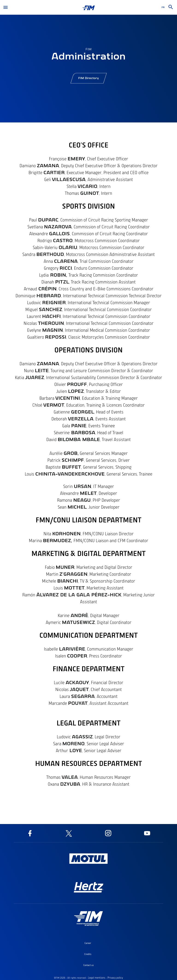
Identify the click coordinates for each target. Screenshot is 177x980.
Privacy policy (115, 978)
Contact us (88, 965)
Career (88, 943)
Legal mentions (97, 978)
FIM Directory (89, 80)
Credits (88, 954)
